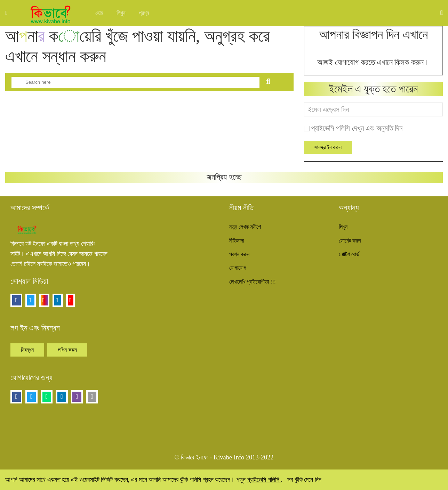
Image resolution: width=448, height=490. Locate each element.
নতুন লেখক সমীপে (245, 227)
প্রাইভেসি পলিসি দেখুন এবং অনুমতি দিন (357, 128)
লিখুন (121, 13)
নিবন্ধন (27, 350)
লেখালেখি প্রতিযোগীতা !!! (253, 282)
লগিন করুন (67, 350)
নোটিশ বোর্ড (349, 254)
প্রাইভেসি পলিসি (264, 480)
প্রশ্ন (144, 13)
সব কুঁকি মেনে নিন (304, 480)
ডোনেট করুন (350, 241)
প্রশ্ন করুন (239, 254)
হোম (99, 13)
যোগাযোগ (238, 268)
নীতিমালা (237, 241)
